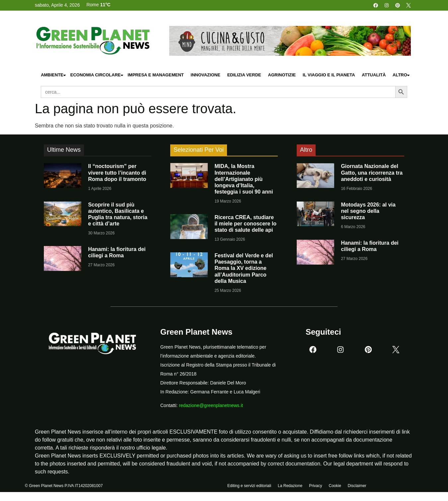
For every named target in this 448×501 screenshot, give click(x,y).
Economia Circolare (97, 75)
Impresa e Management (155, 75)
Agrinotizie (282, 75)
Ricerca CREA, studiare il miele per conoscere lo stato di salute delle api (245, 224)
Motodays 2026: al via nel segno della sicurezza (368, 211)
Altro (402, 75)
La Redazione (290, 487)
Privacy (315, 487)
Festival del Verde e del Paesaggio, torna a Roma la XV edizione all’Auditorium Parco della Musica (244, 268)
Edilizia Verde (244, 75)
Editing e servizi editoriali (249, 487)
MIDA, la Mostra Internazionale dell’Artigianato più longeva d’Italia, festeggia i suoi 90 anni (244, 179)
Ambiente (54, 75)
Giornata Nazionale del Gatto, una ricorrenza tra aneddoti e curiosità (372, 172)
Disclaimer (357, 487)
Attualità (374, 75)
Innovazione (206, 75)
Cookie (335, 487)
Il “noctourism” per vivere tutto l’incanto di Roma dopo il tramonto (117, 172)
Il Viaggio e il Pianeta (329, 75)
